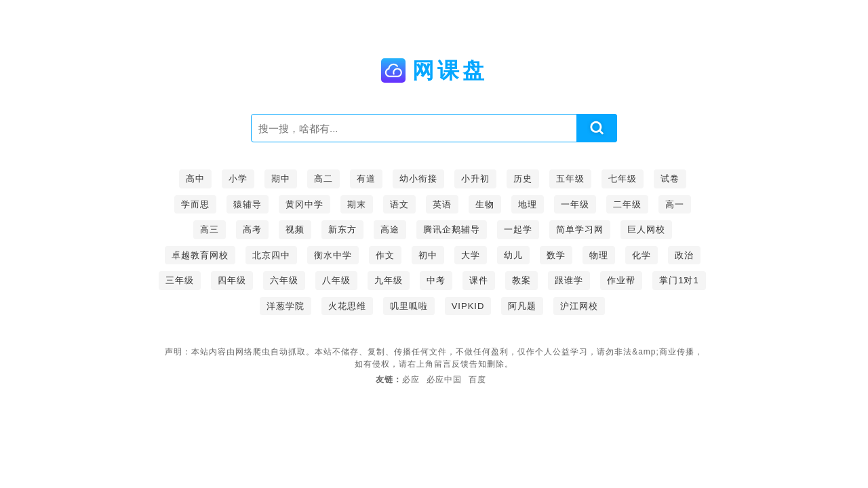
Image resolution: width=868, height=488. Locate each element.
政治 (684, 255)
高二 (323, 179)
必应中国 (444, 380)
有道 (366, 179)
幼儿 (513, 255)
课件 (479, 280)
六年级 (284, 280)
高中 (195, 179)
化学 (642, 255)
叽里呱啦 (409, 306)
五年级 (570, 179)
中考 (436, 280)
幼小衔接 (418, 179)
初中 (428, 255)
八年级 (336, 280)
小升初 (475, 179)
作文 (385, 255)
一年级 (575, 204)
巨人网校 (646, 229)
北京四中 (271, 255)
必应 (411, 380)
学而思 (195, 204)
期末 (357, 204)
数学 (556, 255)
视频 (295, 229)
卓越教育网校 (200, 255)
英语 (442, 204)
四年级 (232, 280)
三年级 (180, 280)
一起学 (518, 229)
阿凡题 (522, 306)
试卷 (670, 179)
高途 (390, 229)
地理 (528, 204)
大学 (471, 255)
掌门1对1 (679, 280)
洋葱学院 (285, 306)
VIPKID (468, 306)
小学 (238, 179)
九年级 (389, 280)
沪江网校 (579, 306)
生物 (485, 204)
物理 (599, 255)
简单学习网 (580, 229)
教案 (521, 280)
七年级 (623, 179)
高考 (252, 229)
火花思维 (347, 306)
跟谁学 (569, 280)
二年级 (627, 204)
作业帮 (621, 280)
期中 (281, 179)
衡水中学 (333, 255)
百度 (477, 380)
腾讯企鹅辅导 (452, 229)
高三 (210, 229)
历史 (523, 179)
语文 (399, 204)
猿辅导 (248, 204)
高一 (675, 204)
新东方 (342, 229)
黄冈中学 (304, 204)
